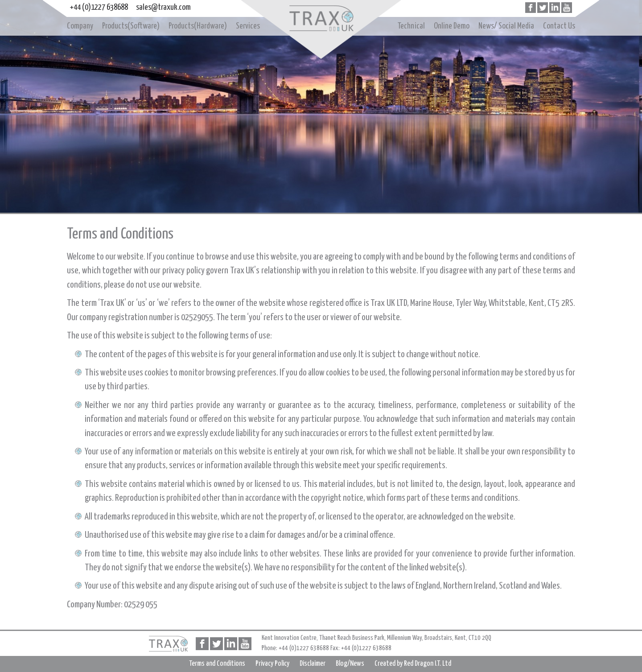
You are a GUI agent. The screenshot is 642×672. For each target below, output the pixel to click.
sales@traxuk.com (163, 7)
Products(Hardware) (198, 26)
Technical (411, 26)
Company (80, 26)
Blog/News (350, 664)
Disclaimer (313, 664)
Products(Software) (131, 26)
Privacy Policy (272, 664)
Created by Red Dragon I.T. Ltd (413, 664)
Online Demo (452, 26)
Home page (321, 19)
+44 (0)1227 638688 (99, 7)
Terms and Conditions (217, 664)
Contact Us (559, 26)
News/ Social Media (506, 26)
